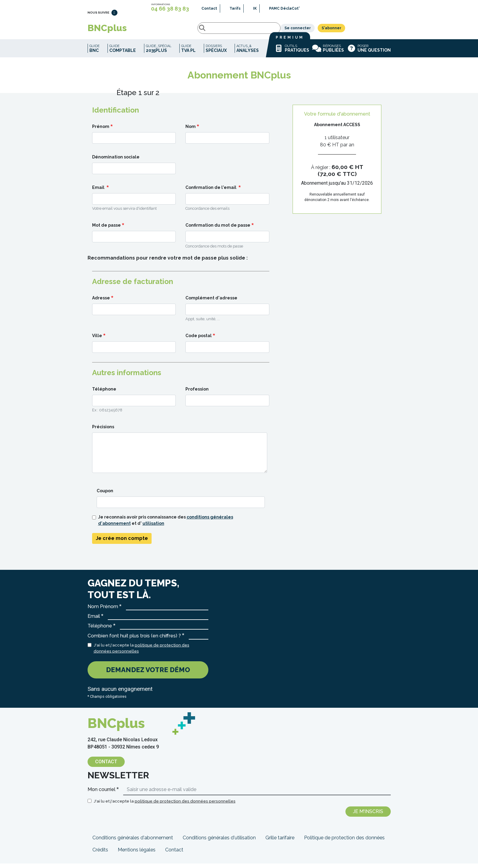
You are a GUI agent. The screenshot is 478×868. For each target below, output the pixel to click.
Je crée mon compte (122, 543)
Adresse (101, 302)
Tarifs (235, 8)
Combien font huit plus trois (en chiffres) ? (134, 640)
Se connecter (343, 30)
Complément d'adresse (211, 302)
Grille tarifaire (280, 842)
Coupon (105, 495)
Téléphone (104, 394)
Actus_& (248, 53)
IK (255, 8)
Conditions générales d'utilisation (219, 842)
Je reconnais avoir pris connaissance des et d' (166, 525)
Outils (292, 53)
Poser (369, 53)
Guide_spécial (159, 53)
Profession (197, 394)
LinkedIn (114, 16)
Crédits (100, 854)
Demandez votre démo (148, 674)
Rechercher (149, 30)
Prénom (101, 131)
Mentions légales (137, 854)
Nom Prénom (103, 611)
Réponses (328, 53)
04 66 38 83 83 (170, 9)
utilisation (153, 528)
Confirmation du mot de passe (218, 230)
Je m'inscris (368, 816)
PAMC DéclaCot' (284, 8)
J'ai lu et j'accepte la (141, 653)
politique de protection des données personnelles (185, 806)
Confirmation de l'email (211, 192)
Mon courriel (101, 794)
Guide (95, 53)
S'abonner (377, 30)
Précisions (103, 431)
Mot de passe (106, 230)
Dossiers (216, 53)
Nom (191, 131)
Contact (209, 8)
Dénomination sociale (116, 161)
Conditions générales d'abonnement (133, 842)
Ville (97, 340)
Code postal (199, 340)
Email (99, 192)
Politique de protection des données (344, 842)
